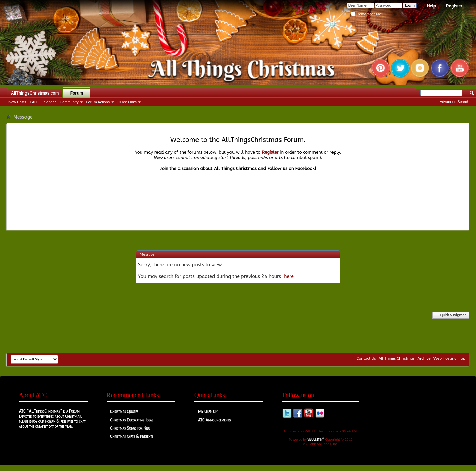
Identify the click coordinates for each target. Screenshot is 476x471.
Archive (424, 358)
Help (431, 6)
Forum (77, 93)
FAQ (34, 102)
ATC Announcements (214, 420)
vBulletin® (316, 439)
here (289, 277)
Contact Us (366, 358)
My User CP (208, 411)
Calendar (48, 102)
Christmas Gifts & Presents (132, 436)
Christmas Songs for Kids (130, 428)
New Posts (18, 102)
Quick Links (127, 102)
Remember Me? (367, 14)
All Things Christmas (397, 358)
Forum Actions (98, 102)
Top (462, 358)
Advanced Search (454, 102)
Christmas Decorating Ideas (132, 420)
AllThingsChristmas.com (35, 93)
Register (454, 6)
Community (69, 102)
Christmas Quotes (124, 411)
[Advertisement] (238, 333)
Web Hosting (445, 358)
